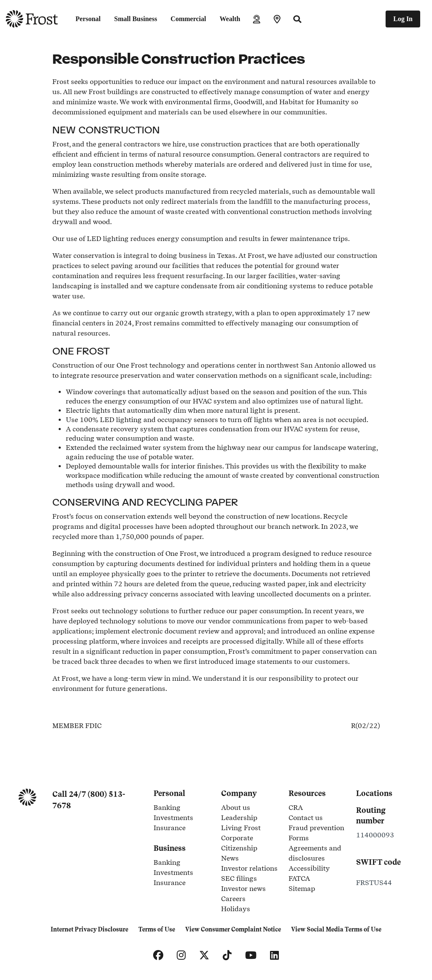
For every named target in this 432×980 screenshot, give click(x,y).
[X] (204, 956)
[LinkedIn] (274, 956)
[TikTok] (227, 956)
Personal (88, 19)
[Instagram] (181, 956)
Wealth (230, 19)
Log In (403, 19)
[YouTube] (251, 956)
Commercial (188, 19)
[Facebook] (158, 956)
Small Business (136, 19)
